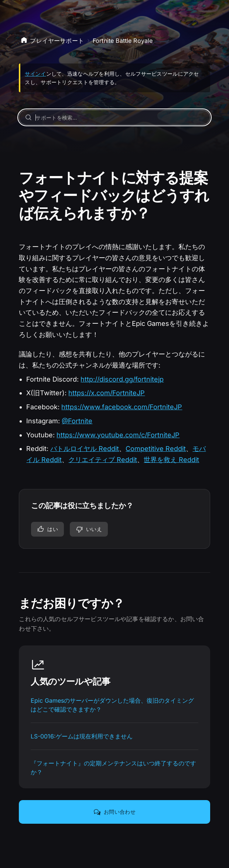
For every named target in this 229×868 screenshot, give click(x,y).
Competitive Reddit (156, 449)
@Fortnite (77, 421)
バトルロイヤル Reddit (85, 449)
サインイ (35, 74)
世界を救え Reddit (171, 460)
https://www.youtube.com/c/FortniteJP (118, 435)
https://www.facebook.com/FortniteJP (122, 407)
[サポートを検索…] (114, 117)
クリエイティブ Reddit (103, 460)
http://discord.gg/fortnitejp (122, 379)
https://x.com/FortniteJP (107, 393)
